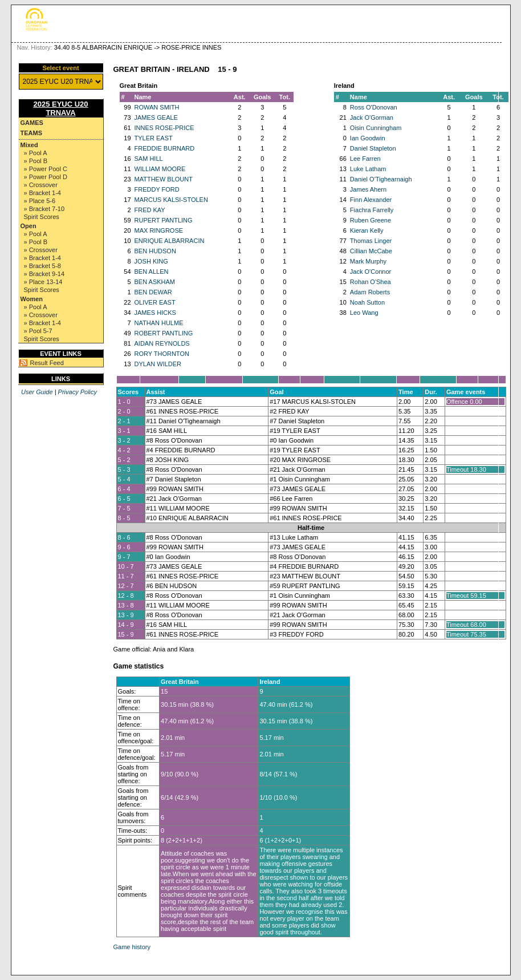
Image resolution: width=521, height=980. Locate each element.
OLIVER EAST (155, 302)
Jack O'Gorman (372, 118)
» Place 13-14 (43, 282)
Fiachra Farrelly (372, 210)
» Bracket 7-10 (44, 209)
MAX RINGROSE (159, 230)
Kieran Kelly (367, 230)
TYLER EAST (154, 138)
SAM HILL (149, 159)
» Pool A (36, 153)
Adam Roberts (370, 292)
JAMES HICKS (155, 313)
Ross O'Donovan (374, 107)
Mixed (29, 145)
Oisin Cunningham (376, 128)
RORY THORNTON (162, 354)
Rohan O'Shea (371, 282)
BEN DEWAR (153, 292)
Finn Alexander (371, 200)
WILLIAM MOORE (160, 169)
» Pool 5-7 (38, 331)
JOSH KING (151, 261)
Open (29, 226)
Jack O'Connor (371, 272)
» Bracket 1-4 (42, 193)
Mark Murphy (368, 261)
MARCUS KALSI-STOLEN (171, 200)
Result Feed (47, 363)
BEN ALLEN (152, 272)
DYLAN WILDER (158, 364)
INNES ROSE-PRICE (164, 128)
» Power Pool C (46, 169)
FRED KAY (150, 210)
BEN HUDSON (155, 251)
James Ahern (368, 189)
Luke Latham (368, 169)
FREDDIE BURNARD (165, 148)
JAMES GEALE (156, 118)
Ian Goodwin (368, 138)
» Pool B (36, 161)
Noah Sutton (367, 302)
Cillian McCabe (371, 251)
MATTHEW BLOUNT (164, 179)
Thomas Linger (371, 241)
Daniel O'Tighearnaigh (381, 179)
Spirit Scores (42, 217)
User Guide (37, 392)
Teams (32, 133)
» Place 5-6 (40, 201)
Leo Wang (364, 313)
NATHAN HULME (159, 323)
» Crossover (41, 185)
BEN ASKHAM (155, 282)
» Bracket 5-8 (42, 266)
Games (32, 123)
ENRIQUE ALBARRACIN (170, 241)
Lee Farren (365, 159)
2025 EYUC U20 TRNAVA (60, 108)
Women (32, 299)
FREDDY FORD (157, 189)
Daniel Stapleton (373, 148)
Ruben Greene (371, 220)
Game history (132, 947)
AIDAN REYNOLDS (162, 343)
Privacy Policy (78, 392)
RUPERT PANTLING (164, 220)
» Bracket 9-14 (44, 274)
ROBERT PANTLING (164, 333)
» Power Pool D (46, 177)
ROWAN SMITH (157, 107)
